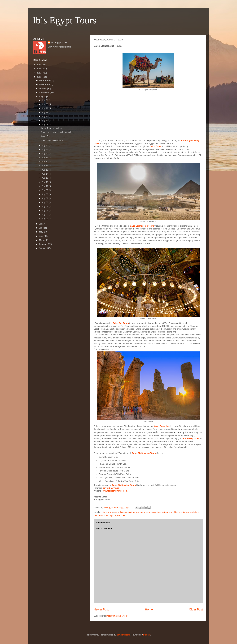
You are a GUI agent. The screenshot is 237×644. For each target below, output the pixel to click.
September (45, 93)
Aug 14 (45, 174)
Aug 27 (45, 116)
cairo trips (109, 515)
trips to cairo (121, 515)
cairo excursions (153, 512)
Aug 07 (45, 198)
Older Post (196, 609)
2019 (39, 65)
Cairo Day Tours (121, 323)
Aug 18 (45, 158)
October (43, 89)
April (42, 236)
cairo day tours (121, 512)
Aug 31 (45, 100)
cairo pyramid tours (171, 512)
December (44, 80)
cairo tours (99, 515)
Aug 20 (45, 153)
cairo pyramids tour (190, 512)
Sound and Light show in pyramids (57, 132)
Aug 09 (45, 190)
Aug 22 (45, 145)
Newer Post (101, 609)
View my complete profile (59, 47)
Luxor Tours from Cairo (52, 128)
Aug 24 (45, 125)
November (44, 84)
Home (149, 609)
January (43, 248)
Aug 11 (45, 182)
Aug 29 (45, 108)
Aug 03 (45, 210)
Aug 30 (45, 104)
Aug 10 (45, 186)
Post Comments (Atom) (117, 616)
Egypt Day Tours (111, 488)
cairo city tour (107, 512)
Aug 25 (45, 120)
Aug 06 (45, 202)
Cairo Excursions (162, 426)
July (41, 224)
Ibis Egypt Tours (65, 20)
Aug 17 (45, 162)
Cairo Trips (46, 136)
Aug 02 (45, 214)
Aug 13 (45, 178)
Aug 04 (45, 206)
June (42, 228)
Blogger (147, 635)
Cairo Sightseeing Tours (142, 226)
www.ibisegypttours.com (115, 491)
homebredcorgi (124, 635)
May (41, 232)
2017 (39, 73)
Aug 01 (45, 219)
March (42, 240)
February (44, 244)
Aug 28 (45, 112)
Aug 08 (45, 194)
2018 (39, 69)
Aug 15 (45, 170)
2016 (39, 77)
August (43, 97)
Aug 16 (45, 166)
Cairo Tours (155, 146)
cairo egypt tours (137, 512)
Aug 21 (45, 149)
